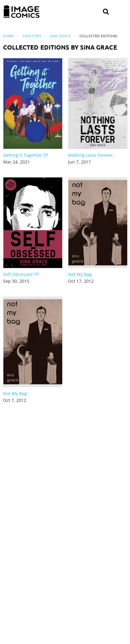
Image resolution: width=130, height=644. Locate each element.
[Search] (106, 12)
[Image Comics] (22, 12)
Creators (32, 36)
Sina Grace (60, 36)
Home (8, 36)
